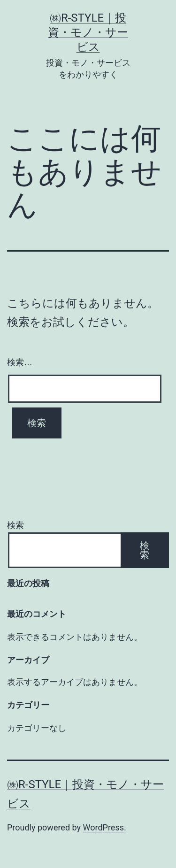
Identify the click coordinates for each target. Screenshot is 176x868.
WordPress (103, 827)
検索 (15, 525)
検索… (20, 362)
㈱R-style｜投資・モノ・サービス (88, 32)
